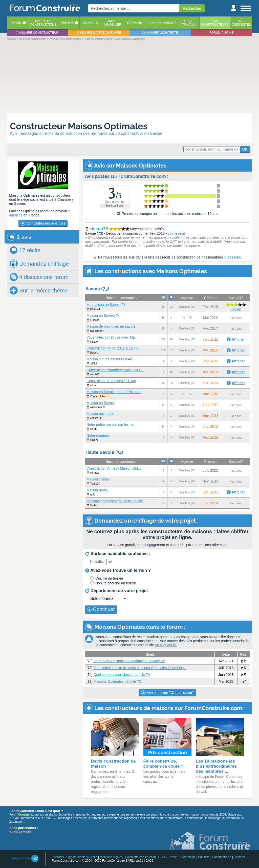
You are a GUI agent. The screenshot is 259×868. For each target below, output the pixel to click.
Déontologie (187, 857)
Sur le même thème (39, 290)
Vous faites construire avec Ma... (112, 337)
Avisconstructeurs (215, 23)
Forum (16, 23)
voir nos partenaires (20, 832)
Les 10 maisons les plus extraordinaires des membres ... (216, 766)
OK (245, 149)
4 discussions (39, 277)
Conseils (91, 23)
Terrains (134, 23)
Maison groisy (97, 490)
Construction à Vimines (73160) (111, 381)
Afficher (238, 339)
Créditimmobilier (112, 23)
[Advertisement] (129, 77)
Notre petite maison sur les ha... (112, 424)
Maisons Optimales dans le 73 (117, 681)
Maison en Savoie (101, 316)
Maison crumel (98, 479)
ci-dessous (232, 257)
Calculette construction (140, 857)
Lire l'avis (236, 309)
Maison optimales (100, 414)
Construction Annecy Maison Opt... (114, 468)
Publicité (204, 857)
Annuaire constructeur (37, 33)
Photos (67, 23)
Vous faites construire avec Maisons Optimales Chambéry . (140, 668)
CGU (162, 857)
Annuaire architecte (160, 33)
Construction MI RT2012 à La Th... (114, 348)
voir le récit (176, 233)
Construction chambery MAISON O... (116, 370)
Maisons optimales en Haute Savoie (115, 501)
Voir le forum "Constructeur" (167, 693)
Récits (43, 23)
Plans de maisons (162, 23)
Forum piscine (221, 33)
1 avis (19, 237)
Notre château (98, 435)
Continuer (101, 609)
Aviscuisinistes (241, 23)
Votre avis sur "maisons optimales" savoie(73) (129, 661)
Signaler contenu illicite (82, 857)
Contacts (58, 857)
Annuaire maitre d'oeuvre (99, 33)
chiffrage (39, 264)
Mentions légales (111, 857)
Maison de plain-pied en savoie (111, 326)
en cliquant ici (166, 645)
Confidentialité (222, 857)
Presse (172, 857)
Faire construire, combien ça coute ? (164, 764)
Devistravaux (189, 23)
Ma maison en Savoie (104, 305)
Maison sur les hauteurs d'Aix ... (112, 359)
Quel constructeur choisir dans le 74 (122, 675)
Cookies (239, 857)
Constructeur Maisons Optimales (79, 126)
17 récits (25, 250)
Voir (43, 223)
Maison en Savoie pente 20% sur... (114, 392)
